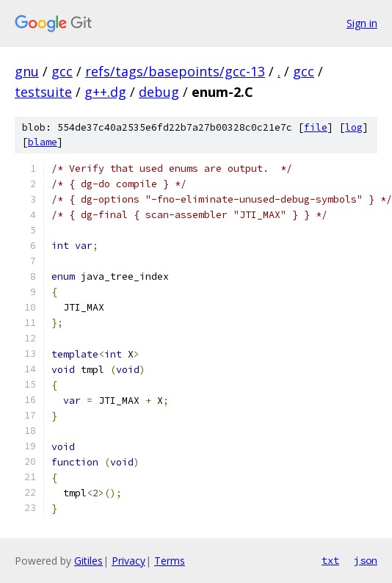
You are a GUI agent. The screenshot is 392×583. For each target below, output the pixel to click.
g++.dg (105, 92)
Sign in (362, 23)
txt (330, 560)
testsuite (43, 92)
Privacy (128, 561)
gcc (62, 71)
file (316, 127)
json (366, 560)
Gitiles (88, 561)
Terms (170, 561)
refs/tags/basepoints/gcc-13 (175, 71)
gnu (27, 71)
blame (43, 142)
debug (159, 92)
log (354, 127)
